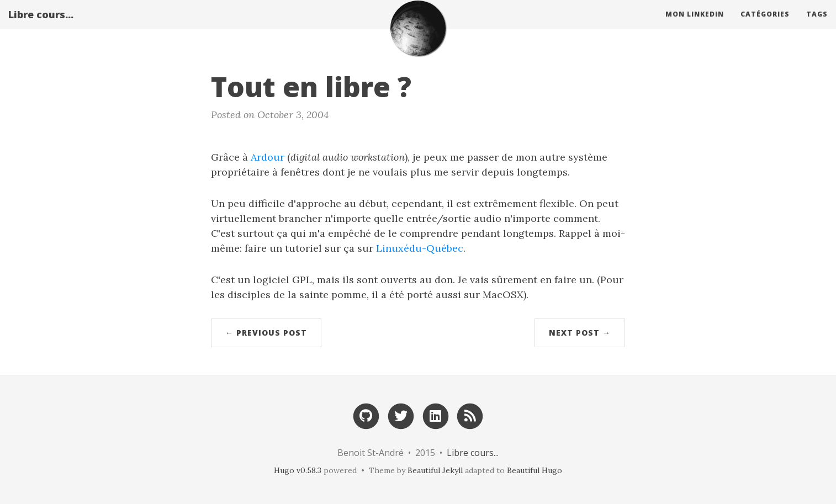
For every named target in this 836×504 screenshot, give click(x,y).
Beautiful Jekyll (435, 470)
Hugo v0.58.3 (298, 470)
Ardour (268, 157)
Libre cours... (41, 25)
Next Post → (580, 333)
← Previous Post (266, 333)
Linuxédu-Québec (420, 248)
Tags (817, 25)
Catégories (765, 25)
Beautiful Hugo (535, 470)
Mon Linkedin (695, 25)
